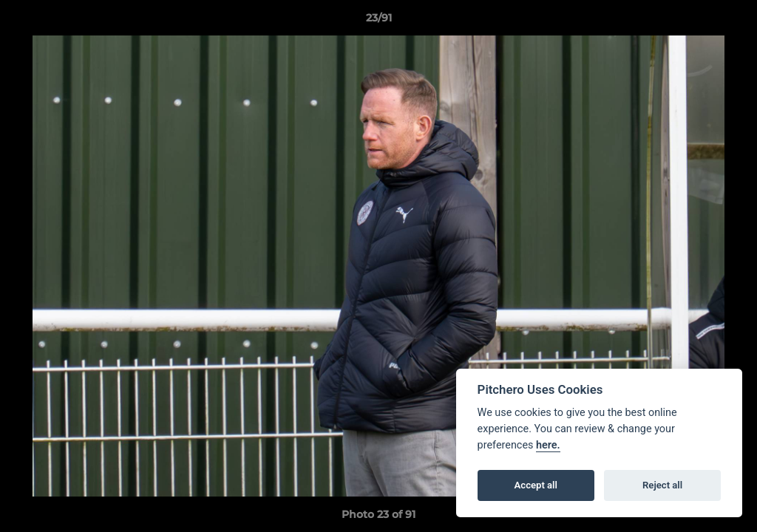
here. (548, 445)
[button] (730, 21)
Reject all (662, 485)
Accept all (536, 485)
